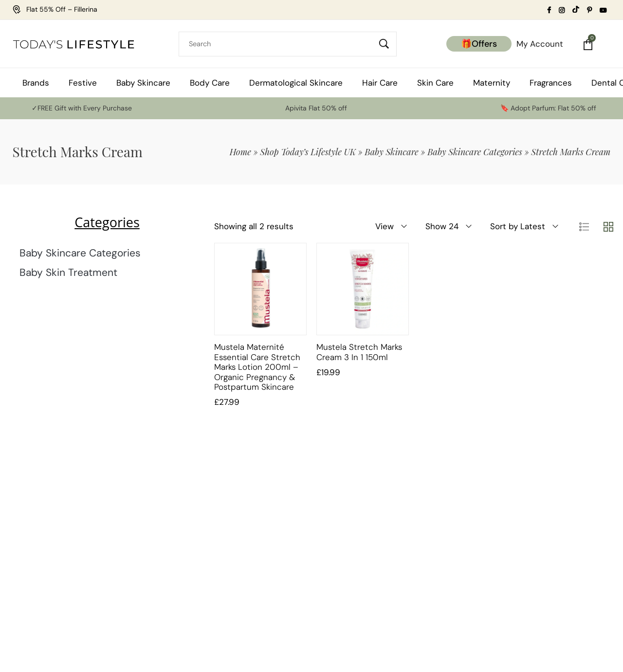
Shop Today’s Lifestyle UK (308, 152)
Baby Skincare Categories (475, 152)
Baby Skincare (391, 152)
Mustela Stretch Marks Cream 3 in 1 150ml (359, 352)
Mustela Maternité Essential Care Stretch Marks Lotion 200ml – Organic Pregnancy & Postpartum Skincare (257, 367)
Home (240, 152)
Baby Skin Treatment (68, 272)
